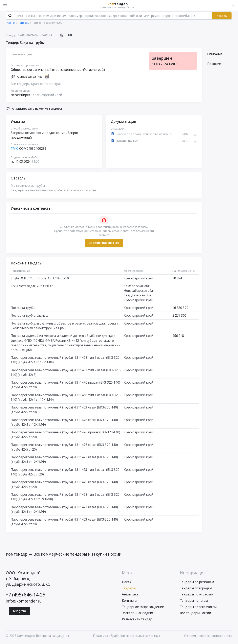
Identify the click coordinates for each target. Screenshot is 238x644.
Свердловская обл (137, 296)
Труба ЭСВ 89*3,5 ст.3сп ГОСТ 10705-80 (40, 279)
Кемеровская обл (137, 287)
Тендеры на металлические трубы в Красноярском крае (53, 191)
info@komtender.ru (24, 602)
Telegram (19, 612)
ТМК (14, 150)
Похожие (214, 65)
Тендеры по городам (196, 589)
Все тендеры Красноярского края (36, 85)
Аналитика (130, 595)
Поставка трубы (23, 309)
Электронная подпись (139, 614)
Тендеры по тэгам (194, 602)
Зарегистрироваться (104, 244)
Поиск (127, 583)
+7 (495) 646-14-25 (26, 596)
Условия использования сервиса (208, 637)
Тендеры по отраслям (196, 595)
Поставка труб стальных (29, 317)
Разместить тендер (137, 620)
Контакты (129, 602)
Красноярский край (47, 96)
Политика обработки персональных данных (127, 637)
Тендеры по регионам (197, 583)
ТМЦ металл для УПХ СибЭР (32, 287)
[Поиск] (10, 17)
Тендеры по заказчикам (198, 608)
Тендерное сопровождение (143, 608)
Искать (222, 17)
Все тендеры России (195, 614)
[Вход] (233, 5)
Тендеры (129, 589)
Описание (215, 55)
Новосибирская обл (138, 292)
